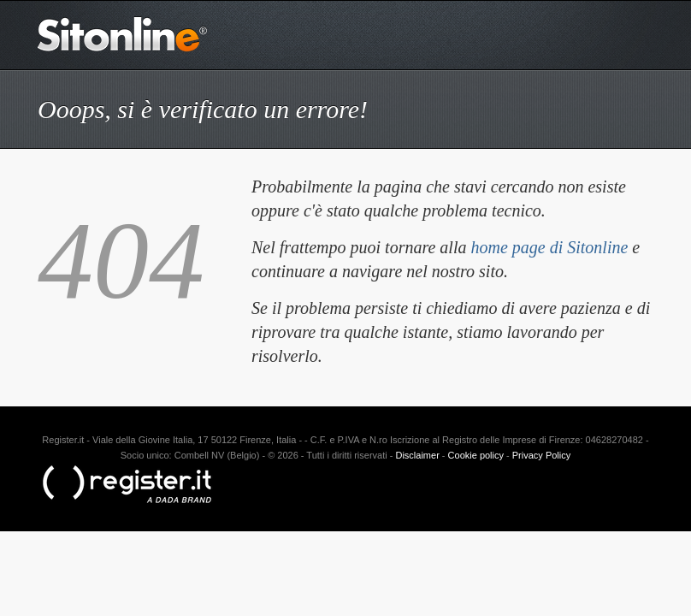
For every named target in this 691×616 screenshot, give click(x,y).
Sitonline (123, 34)
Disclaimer (417, 455)
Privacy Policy (541, 455)
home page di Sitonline (549, 247)
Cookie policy (476, 455)
